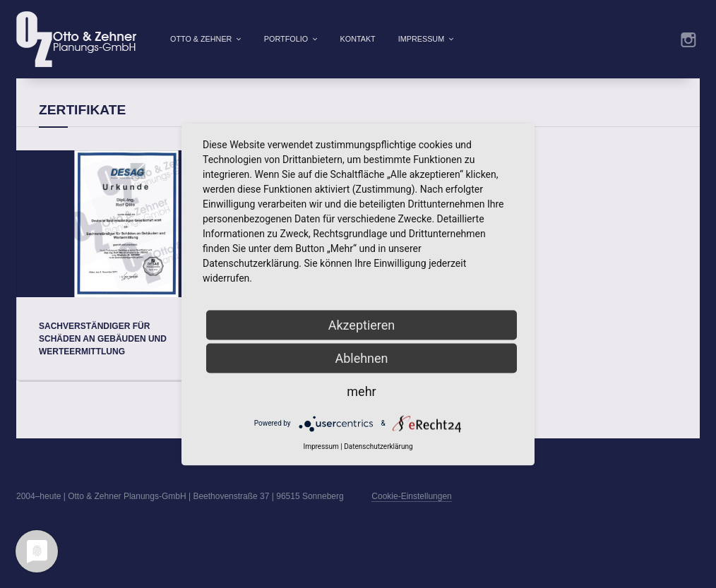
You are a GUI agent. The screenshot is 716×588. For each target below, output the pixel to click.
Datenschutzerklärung (378, 446)
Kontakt (358, 39)
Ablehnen (361, 358)
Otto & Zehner (201, 39)
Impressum (421, 39)
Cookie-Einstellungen (411, 519)
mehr (361, 391)
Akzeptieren (362, 324)
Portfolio (286, 39)
